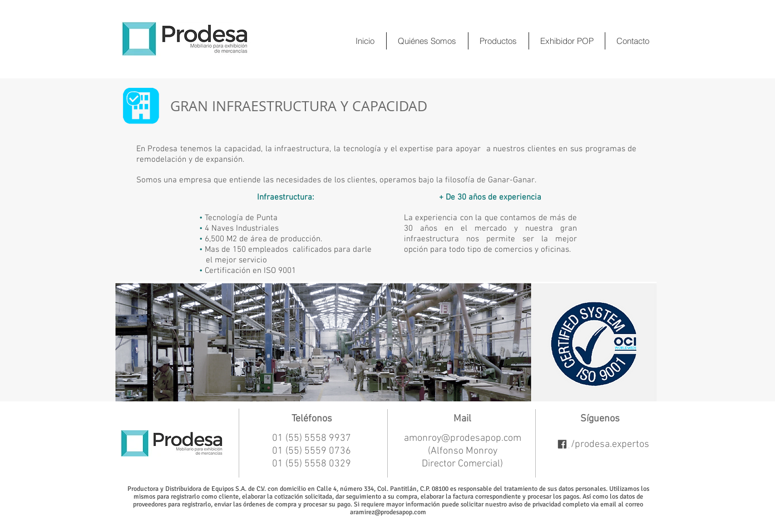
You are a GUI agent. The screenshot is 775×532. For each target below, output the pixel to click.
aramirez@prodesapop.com (388, 512)
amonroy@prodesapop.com (463, 438)
